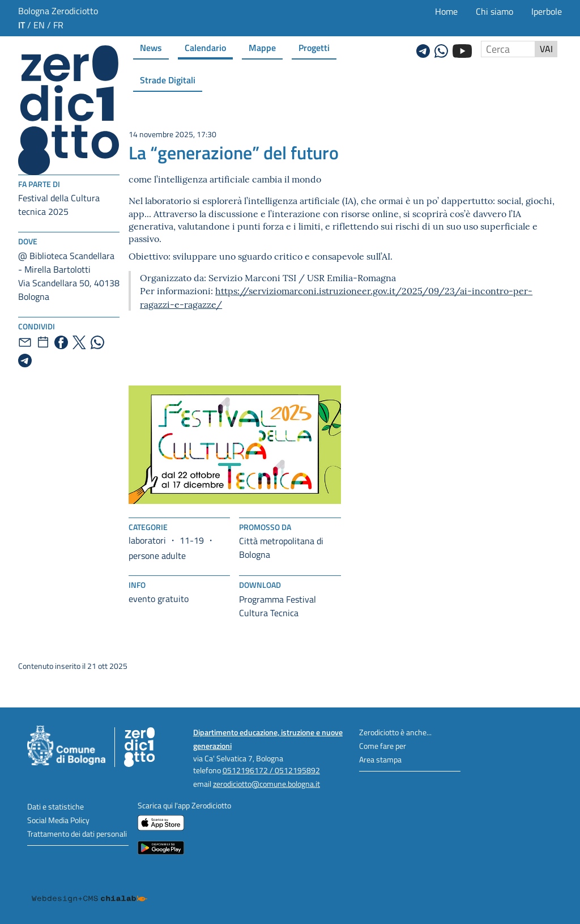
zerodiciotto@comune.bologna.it (266, 784)
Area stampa (380, 759)
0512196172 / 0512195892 (271, 770)
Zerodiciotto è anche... (395, 732)
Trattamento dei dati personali (77, 834)
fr (58, 25)
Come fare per (383, 746)
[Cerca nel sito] (508, 49)
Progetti (314, 47)
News (151, 47)
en (39, 25)
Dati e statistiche (56, 806)
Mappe (262, 47)
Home (446, 11)
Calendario (205, 47)
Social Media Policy (58, 820)
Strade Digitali (168, 80)
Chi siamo (494, 11)
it (22, 25)
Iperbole (547, 11)
